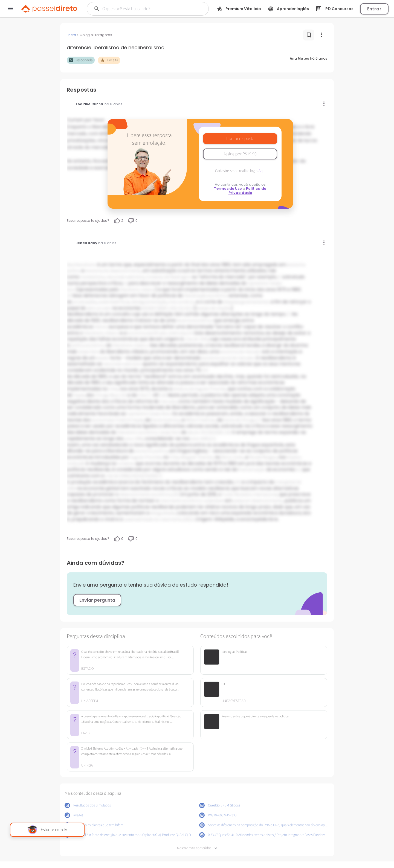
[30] (186, 519)
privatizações (85, 302)
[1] (279, 277)
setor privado (99, 308)
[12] (185, 308)
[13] (191, 308)
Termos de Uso (228, 189)
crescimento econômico (181, 501)
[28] (237, 482)
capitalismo (258, 283)
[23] (132, 476)
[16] (123, 395)
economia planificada (147, 333)
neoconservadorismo (125, 277)
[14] (190, 333)
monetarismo (92, 277)
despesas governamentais (247, 302)
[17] (148, 395)
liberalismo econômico (138, 432)
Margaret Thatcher (197, 457)
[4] (143, 308)
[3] (69, 296)
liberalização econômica (206, 296)
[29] (176, 494)
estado (103, 358)
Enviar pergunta (97, 600)
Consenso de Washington (169, 277)
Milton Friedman (200, 420)
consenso (126, 464)
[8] (161, 308)
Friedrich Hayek (129, 420)
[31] (193, 519)
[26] (152, 476)
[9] (165, 308)
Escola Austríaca (166, 420)
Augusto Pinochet (146, 457)
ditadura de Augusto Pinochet (199, 389)
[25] (146, 476)
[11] (178, 308)
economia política (151, 451)
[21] (213, 439)
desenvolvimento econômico (146, 494)
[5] (147, 308)
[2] (125, 283)
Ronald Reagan (263, 457)
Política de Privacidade (247, 191)
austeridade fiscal (114, 302)
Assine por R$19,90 (240, 154)
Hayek (79, 395)
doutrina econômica (195, 321)
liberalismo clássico (137, 290)
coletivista (177, 333)
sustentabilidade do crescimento (153, 519)
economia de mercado (241, 352)
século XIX (197, 432)
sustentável (214, 501)
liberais (101, 327)
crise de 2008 (117, 476)
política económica (88, 345)
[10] (172, 308)
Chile (113, 389)
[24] (139, 476)
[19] (209, 432)
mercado (168, 401)
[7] (156, 308)
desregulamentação (149, 302)
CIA (141, 395)
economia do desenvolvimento (113, 271)
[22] (298, 470)
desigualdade (163, 513)
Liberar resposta (240, 139)
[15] (205, 370)
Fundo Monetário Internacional (250, 494)
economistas (103, 420)
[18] (163, 395)
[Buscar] (145, 9)
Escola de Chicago (240, 420)
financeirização (252, 470)
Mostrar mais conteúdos (197, 848)
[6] (152, 308)
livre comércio (182, 302)
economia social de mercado (228, 358)
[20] (215, 432)
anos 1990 (134, 439)
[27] (159, 476)
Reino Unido (232, 457)
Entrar (374, 9)
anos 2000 (200, 439)
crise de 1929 (196, 339)
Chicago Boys (107, 395)
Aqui (262, 171)
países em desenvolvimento (258, 501)
